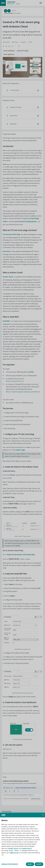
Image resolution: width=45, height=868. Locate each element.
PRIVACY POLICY (13, 848)
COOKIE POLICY (27, 848)
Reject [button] (30, 864)
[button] (43, 815)
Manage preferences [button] (10, 864)
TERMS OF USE (14, 853)
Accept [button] (39, 864)
